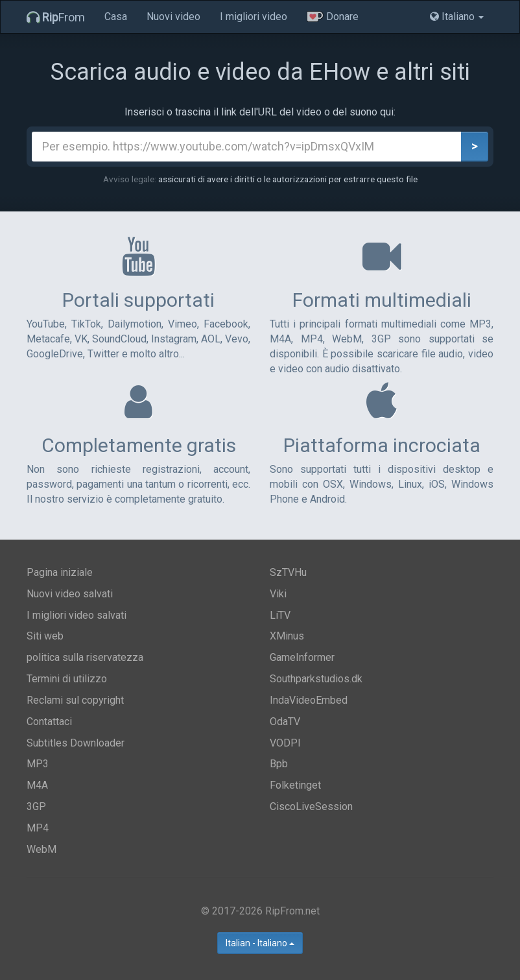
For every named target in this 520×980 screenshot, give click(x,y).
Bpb (279, 764)
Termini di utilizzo (67, 679)
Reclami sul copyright (75, 700)
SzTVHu (288, 572)
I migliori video (254, 17)
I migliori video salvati (77, 615)
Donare (333, 17)
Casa (116, 17)
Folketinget (295, 785)
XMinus (287, 636)
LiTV (280, 615)
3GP (36, 807)
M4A (37, 785)
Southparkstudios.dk (316, 679)
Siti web (45, 636)
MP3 (38, 764)
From (56, 17)
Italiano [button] (457, 17)
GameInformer (302, 657)
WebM (41, 849)
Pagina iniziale (60, 572)
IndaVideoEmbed (309, 700)
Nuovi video (173, 17)
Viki (278, 594)
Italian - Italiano (260, 943)
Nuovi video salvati (70, 594)
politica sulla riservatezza (85, 657)
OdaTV (285, 722)
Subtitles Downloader (76, 743)
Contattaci (49, 722)
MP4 (38, 828)
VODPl (285, 743)
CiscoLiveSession (311, 807)
